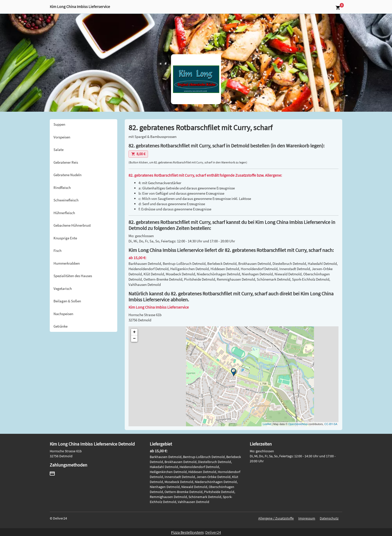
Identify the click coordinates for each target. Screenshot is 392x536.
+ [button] (134, 332)
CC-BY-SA (331, 424)
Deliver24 (213, 532)
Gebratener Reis (66, 162)
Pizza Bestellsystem (187, 532)
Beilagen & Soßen (67, 301)
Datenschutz (329, 518)
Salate (58, 150)
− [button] (134, 339)
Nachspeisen (63, 314)
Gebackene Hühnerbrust (72, 225)
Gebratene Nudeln (67, 175)
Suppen (59, 124)
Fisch (57, 251)
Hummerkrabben (67, 263)
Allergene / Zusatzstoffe (276, 518)
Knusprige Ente (65, 238)
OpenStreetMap (298, 424)
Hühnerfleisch (64, 213)
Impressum (307, 518)
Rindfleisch (62, 188)
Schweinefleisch (66, 200)
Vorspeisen (62, 137)
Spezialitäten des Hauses (73, 276)
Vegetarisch (63, 288)
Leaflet (267, 424)
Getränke (60, 326)
